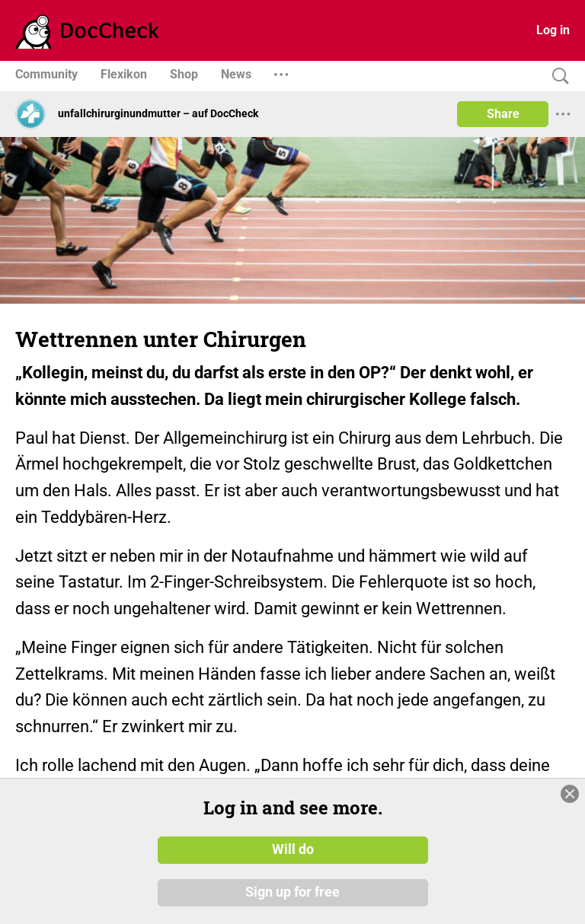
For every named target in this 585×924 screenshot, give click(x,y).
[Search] (557, 76)
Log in (553, 30)
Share (503, 114)
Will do (293, 850)
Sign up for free (292, 893)
